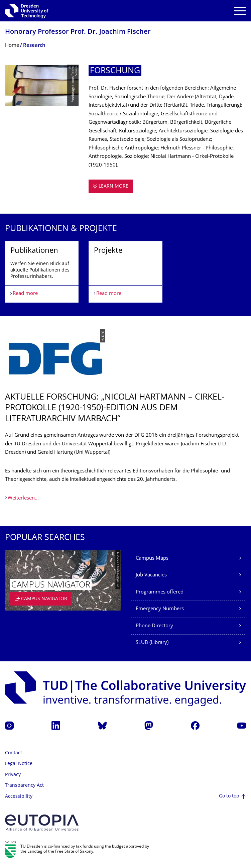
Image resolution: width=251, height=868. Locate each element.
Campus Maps (152, 559)
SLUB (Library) (152, 643)
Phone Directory (154, 626)
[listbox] (125, 272)
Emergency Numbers (160, 609)
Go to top (229, 796)
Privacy (13, 775)
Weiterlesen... (23, 498)
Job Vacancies (151, 575)
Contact (14, 753)
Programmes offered (160, 592)
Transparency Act (24, 786)
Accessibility (19, 797)
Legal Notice (19, 764)
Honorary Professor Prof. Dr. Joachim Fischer (78, 32)
